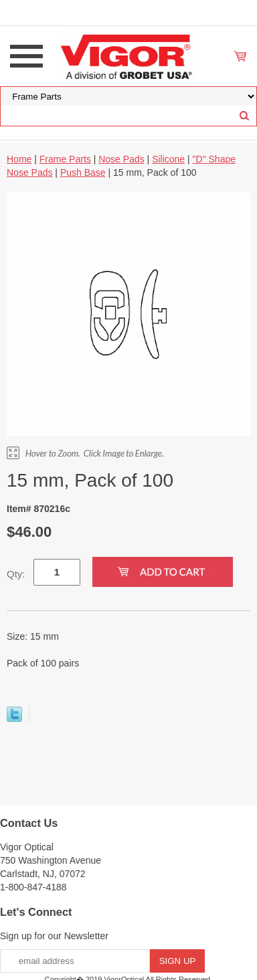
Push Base (83, 172)
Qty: (16, 574)
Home (19, 159)
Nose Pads (121, 159)
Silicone (168, 159)
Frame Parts (65, 159)
